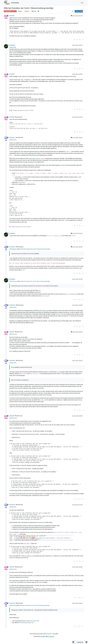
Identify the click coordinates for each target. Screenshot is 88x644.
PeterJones (12, 138)
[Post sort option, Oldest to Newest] (73, 11)
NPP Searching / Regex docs (26, 623)
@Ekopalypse (20, 247)
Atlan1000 (12, 16)
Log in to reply (79, 11)
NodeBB (43, 636)
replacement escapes (34, 158)
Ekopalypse (12, 45)
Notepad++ (49, 634)
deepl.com (60, 314)
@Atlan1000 (13, 47)
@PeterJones (13, 281)
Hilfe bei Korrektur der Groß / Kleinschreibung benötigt (35, 249)
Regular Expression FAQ (32, 621)
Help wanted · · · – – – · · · (10, 11)
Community (15, 3)
